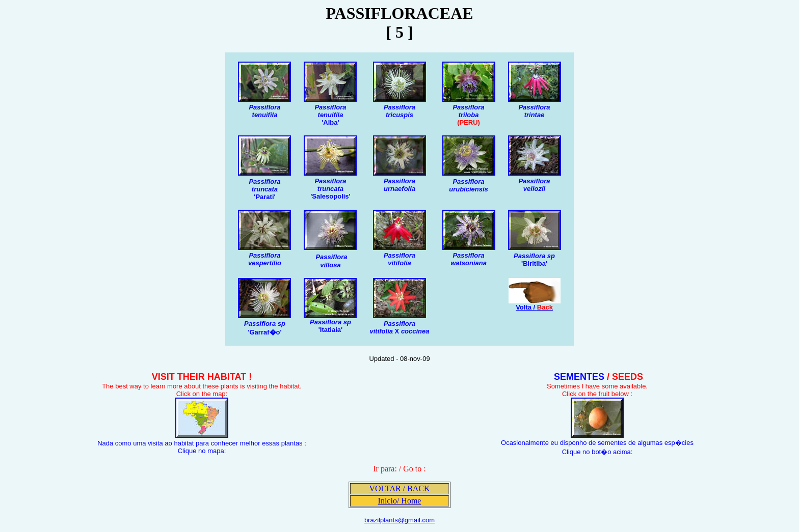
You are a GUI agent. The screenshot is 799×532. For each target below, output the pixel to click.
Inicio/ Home (400, 501)
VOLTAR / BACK (399, 488)
